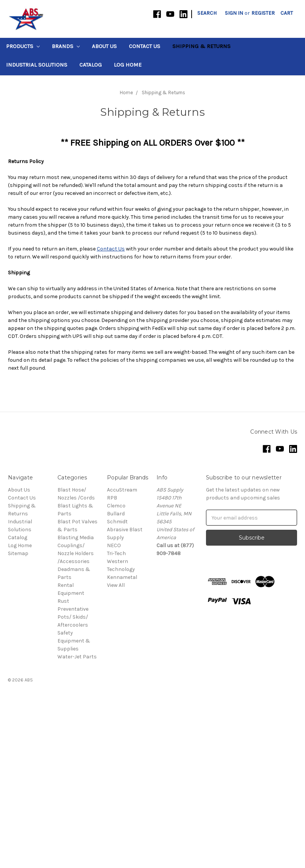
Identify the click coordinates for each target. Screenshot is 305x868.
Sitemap (18, 553)
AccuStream (122, 490)
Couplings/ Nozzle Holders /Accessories (76, 553)
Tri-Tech (116, 553)
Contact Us (145, 46)
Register (263, 13)
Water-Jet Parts (77, 657)
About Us (104, 46)
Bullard (116, 514)
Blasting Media (76, 537)
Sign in (234, 13)
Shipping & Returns (201, 46)
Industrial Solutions (37, 65)
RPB (112, 498)
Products (23, 46)
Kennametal (122, 577)
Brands (66, 46)
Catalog (91, 65)
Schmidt (117, 522)
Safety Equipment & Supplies (74, 641)
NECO (114, 545)
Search (207, 13)
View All (116, 585)
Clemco (116, 506)
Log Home (128, 65)
